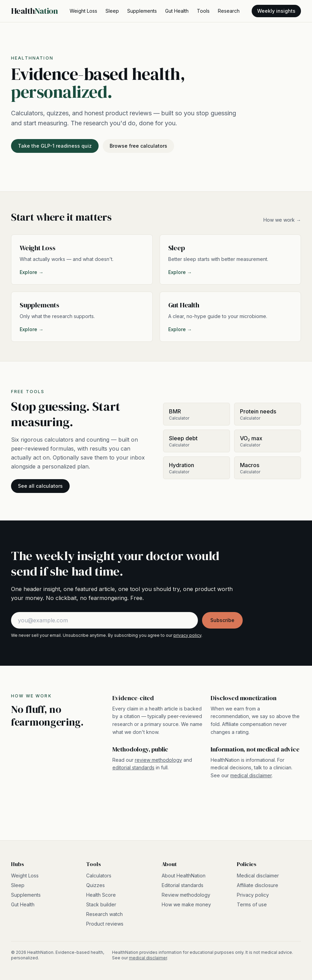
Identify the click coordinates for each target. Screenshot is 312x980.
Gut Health (177, 11)
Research (229, 11)
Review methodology (186, 895)
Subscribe (222, 620)
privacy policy (187, 635)
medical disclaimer (251, 775)
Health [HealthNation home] (34, 11)
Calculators (99, 876)
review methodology (158, 760)
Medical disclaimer (258, 876)
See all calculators (40, 486)
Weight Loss (83, 11)
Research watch (104, 914)
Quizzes (95, 885)
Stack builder (101, 904)
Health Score (101, 895)
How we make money (186, 904)
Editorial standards (183, 885)
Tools (203, 11)
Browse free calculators (138, 146)
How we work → (282, 220)
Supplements (142, 11)
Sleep (112, 11)
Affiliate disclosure (258, 885)
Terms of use (252, 904)
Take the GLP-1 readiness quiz (55, 146)
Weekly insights (276, 11)
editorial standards (133, 767)
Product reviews (105, 924)
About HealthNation (184, 876)
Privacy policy (253, 895)
